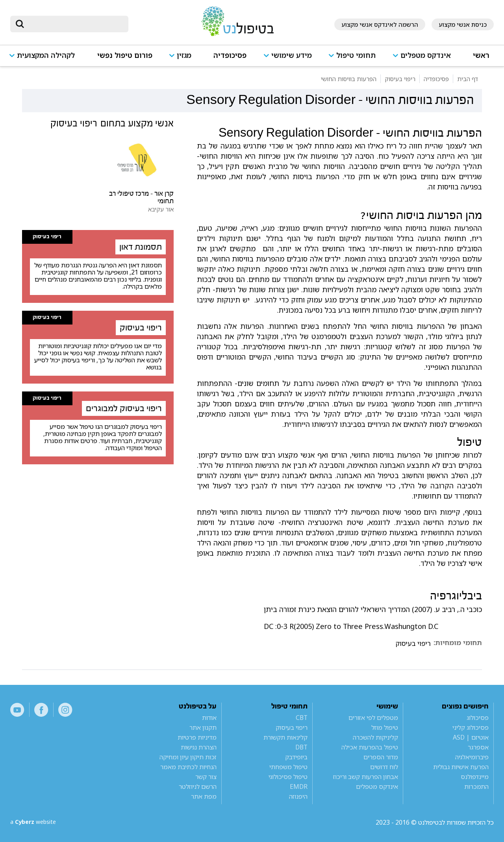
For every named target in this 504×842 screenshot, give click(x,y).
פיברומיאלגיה (472, 757)
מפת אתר (204, 796)
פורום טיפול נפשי (125, 55)
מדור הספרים (381, 757)
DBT (301, 747)
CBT (302, 718)
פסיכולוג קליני (471, 727)
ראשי (481, 55)
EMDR (299, 786)
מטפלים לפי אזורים (373, 718)
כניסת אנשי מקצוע (463, 24)
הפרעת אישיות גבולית (461, 767)
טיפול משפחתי (288, 767)
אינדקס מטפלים (426, 55)
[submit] (20, 24)
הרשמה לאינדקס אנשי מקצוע (380, 24)
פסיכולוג (478, 718)
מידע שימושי (292, 55)
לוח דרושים (384, 767)
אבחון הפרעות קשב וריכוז (366, 777)
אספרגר (478, 747)
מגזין (184, 55)
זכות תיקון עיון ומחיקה (188, 757)
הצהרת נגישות (199, 747)
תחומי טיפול (356, 55)
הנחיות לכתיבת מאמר (188, 767)
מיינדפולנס (475, 777)
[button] (424, 59)
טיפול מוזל (385, 727)
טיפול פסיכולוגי (288, 777)
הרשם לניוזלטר (198, 786)
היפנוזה (298, 796)
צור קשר (206, 777)
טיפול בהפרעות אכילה (370, 747)
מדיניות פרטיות (197, 737)
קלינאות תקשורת (285, 737)
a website (36, 822)
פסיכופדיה (230, 55)
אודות (209, 718)
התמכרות (476, 786)
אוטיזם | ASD (471, 737)
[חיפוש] (75, 24)
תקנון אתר (203, 727)
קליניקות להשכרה (375, 737)
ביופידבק (296, 757)
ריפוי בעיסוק (413, 644)
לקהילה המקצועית (46, 55)
